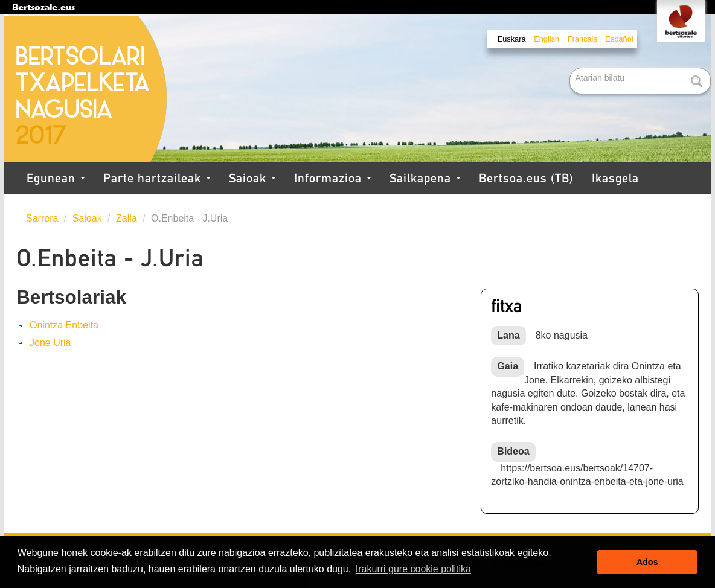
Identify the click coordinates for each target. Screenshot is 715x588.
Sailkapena (425, 178)
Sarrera (42, 218)
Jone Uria (50, 343)
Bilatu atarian (571, 69)
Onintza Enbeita (64, 325)
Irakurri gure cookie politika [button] (413, 569)
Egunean (56, 178)
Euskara (512, 39)
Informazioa (333, 178)
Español (619, 39)
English (547, 39)
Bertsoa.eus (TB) (526, 178)
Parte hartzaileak (157, 178)
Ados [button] (647, 562)
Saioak (252, 178)
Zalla (127, 218)
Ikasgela (615, 178)
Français (582, 39)
